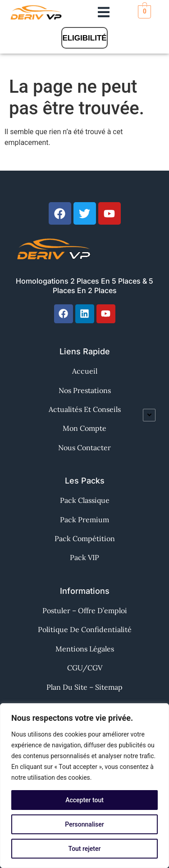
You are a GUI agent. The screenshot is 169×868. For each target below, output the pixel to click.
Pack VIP (84, 557)
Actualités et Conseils (85, 409)
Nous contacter (84, 448)
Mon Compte (84, 428)
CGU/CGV (85, 668)
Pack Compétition (85, 538)
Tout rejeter (85, 849)
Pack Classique (85, 500)
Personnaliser (84, 824)
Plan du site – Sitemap (84, 687)
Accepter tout (84, 800)
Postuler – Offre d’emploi (85, 610)
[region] (84, 786)
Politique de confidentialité (85, 629)
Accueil (85, 371)
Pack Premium (84, 520)
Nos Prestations (85, 390)
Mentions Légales (85, 649)
